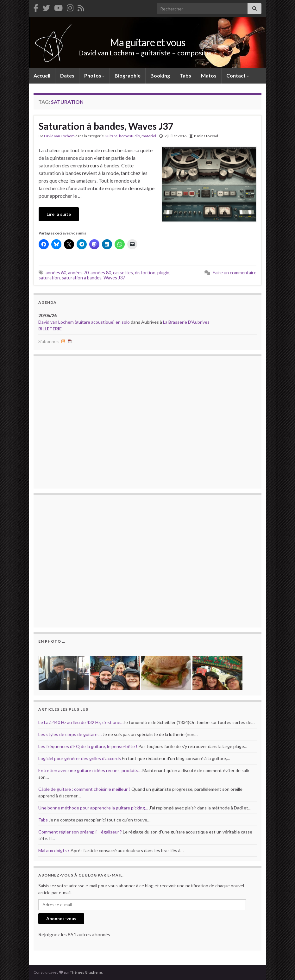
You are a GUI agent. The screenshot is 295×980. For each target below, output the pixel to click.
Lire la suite (59, 214)
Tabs (185, 75)
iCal (70, 341)
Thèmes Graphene (86, 972)
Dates (67, 75)
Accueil (42, 75)
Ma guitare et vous (147, 42)
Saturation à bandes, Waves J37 (106, 126)
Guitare (111, 136)
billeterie (50, 329)
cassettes (123, 273)
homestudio (129, 136)
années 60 (56, 273)
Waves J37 (114, 278)
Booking (160, 75)
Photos (94, 75)
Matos (209, 75)
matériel (149, 136)
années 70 (78, 273)
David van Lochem (59, 136)
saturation (49, 278)
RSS (63, 341)
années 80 (101, 273)
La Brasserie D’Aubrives (186, 322)
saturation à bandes (82, 278)
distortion (145, 273)
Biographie (128, 75)
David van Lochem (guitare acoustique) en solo (84, 322)
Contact (238, 75)
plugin (163, 273)
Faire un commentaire (235, 273)
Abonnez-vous (61, 918)
